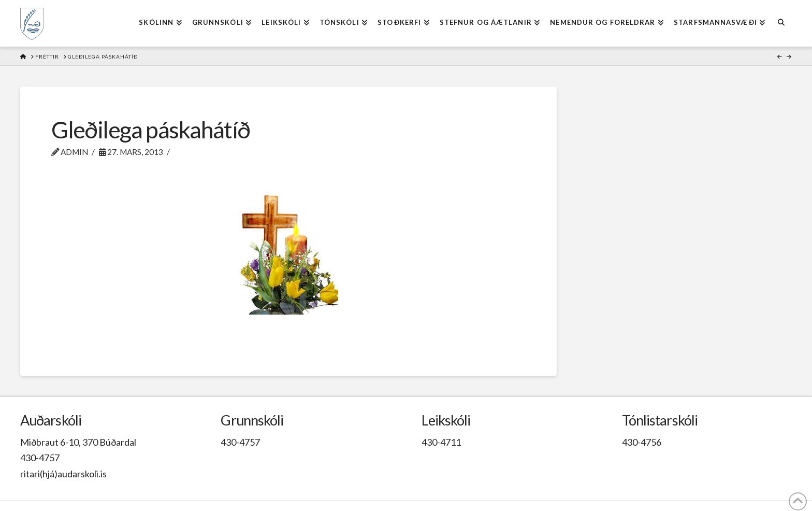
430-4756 (642, 442)
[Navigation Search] (781, 23)
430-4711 (441, 442)
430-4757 (40, 458)
